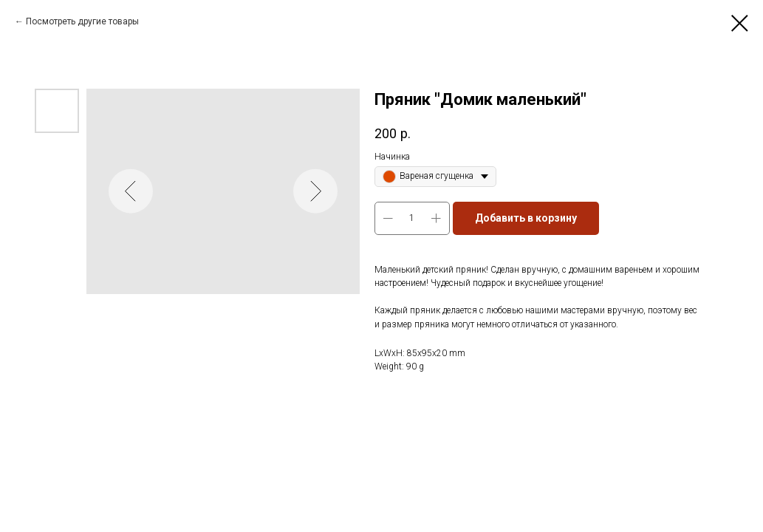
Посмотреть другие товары (82, 21)
